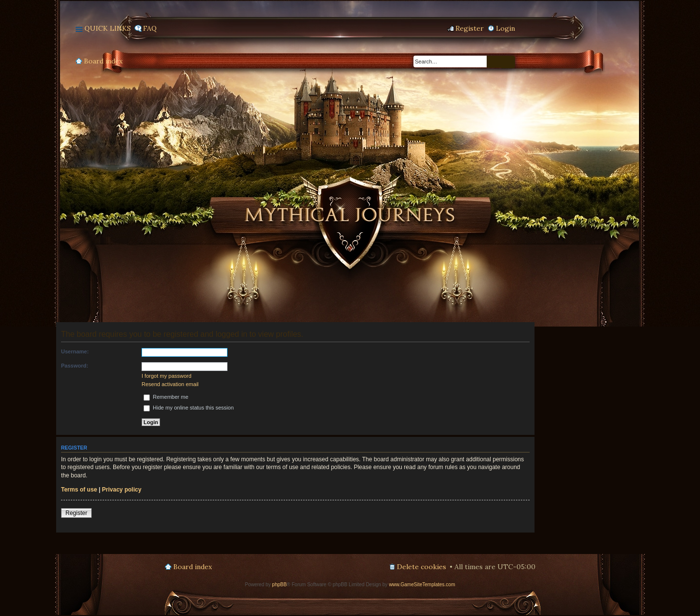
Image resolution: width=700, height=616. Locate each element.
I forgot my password (166, 376)
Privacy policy (122, 490)
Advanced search (508, 62)
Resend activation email (170, 384)
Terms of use (79, 490)
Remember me (166, 397)
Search (494, 62)
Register (76, 513)
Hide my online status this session (189, 408)
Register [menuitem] (470, 28)
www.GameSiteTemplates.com (422, 585)
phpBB (279, 585)
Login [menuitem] (505, 28)
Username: (75, 351)
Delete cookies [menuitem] (422, 567)
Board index (103, 61)
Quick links (108, 28)
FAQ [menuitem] (150, 28)
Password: (75, 366)
